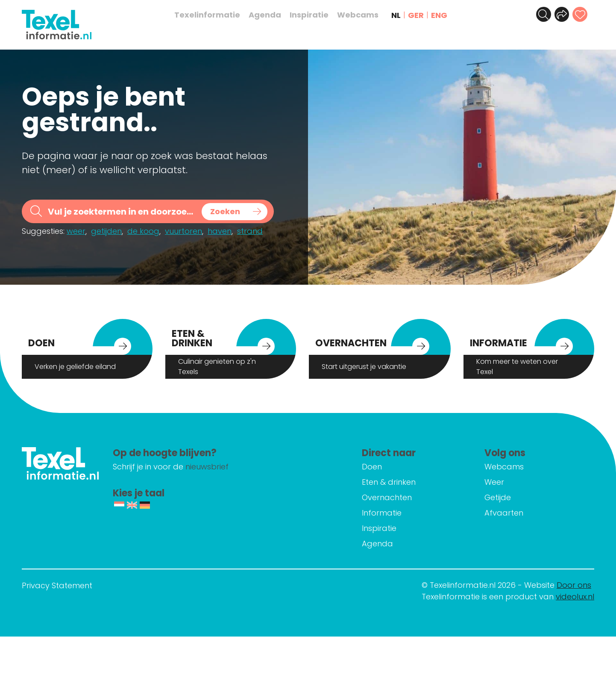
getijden (106, 231)
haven (220, 231)
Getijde (506, 497)
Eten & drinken (405, 482)
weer (76, 231)
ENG (443, 15)
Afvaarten (512, 513)
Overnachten (403, 497)
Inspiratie (313, 15)
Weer (502, 482)
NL (400, 15)
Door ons (574, 585)
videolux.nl (575, 597)
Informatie (398, 513)
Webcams (362, 15)
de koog (143, 231)
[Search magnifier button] (235, 212)
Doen (388, 467)
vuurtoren (183, 231)
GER (420, 15)
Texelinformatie (211, 15)
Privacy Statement (57, 585)
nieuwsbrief (243, 467)
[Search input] (122, 211)
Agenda (269, 15)
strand (250, 231)
